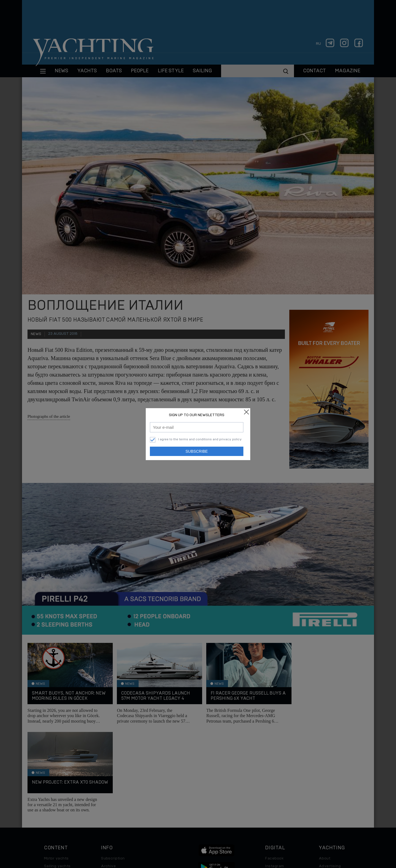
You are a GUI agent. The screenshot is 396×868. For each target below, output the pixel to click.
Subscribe (197, 451)
